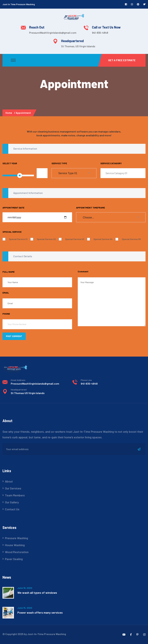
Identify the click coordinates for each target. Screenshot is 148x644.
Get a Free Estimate (122, 60)
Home (9, 113)
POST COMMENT (14, 336)
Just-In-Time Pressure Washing (47, 634)
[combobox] (74, 173)
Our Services (13, 488)
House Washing (15, 545)
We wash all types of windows (37, 593)
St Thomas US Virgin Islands (28, 393)
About (9, 481)
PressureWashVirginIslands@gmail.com (53, 33)
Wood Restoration (17, 552)
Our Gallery (12, 502)
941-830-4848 (100, 33)
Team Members (15, 495)
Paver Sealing (14, 559)
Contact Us (12, 509)
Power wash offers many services (40, 612)
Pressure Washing (16, 538)
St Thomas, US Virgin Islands (78, 46)
